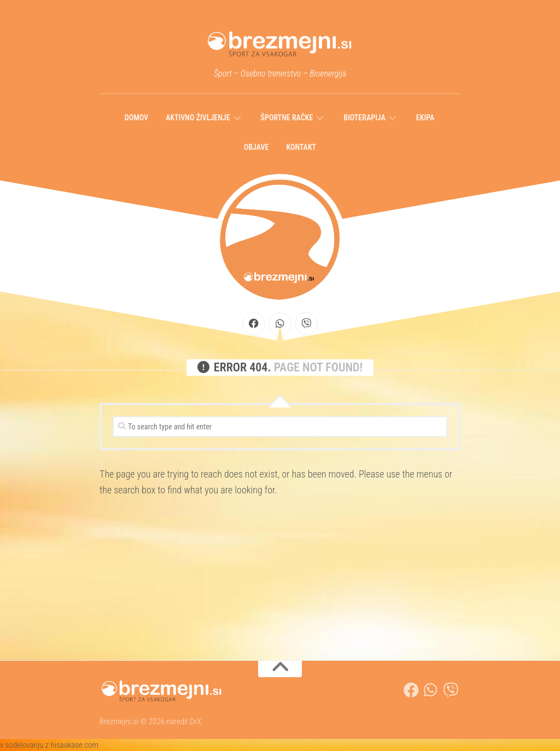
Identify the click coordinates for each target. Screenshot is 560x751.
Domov (136, 118)
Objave (256, 147)
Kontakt (301, 147)
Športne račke (287, 118)
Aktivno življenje (198, 118)
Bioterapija (364, 118)
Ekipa (425, 118)
